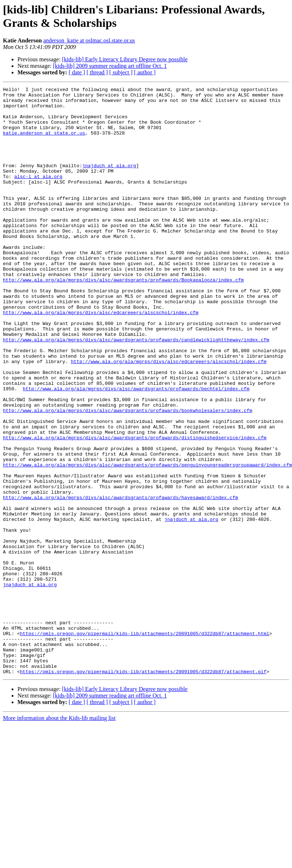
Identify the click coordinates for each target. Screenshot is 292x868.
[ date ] (77, 72)
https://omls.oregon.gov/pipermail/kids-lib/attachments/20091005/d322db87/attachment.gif (143, 789)
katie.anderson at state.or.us (44, 143)
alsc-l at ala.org (38, 195)
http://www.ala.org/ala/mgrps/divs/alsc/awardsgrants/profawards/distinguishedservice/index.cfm (135, 508)
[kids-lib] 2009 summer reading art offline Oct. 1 (110, 66)
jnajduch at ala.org (109, 182)
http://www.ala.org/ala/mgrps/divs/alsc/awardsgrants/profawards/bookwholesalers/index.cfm (127, 476)
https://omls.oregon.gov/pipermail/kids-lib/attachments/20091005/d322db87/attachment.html (145, 743)
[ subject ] (121, 72)
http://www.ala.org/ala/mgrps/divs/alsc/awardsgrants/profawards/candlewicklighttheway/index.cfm (136, 391)
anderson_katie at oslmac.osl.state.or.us (89, 40)
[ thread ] (97, 72)
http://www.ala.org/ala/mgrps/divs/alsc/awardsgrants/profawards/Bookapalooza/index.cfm (123, 319)
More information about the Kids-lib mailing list (59, 836)
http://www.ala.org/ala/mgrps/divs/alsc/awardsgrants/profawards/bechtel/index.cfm (136, 449)
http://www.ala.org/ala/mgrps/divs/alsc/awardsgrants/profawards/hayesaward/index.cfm (120, 580)
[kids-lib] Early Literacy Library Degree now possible (125, 59)
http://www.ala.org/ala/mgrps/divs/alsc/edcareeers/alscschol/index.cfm (101, 358)
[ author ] (145, 72)
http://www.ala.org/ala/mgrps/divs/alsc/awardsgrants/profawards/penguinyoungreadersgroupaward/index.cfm (147, 541)
